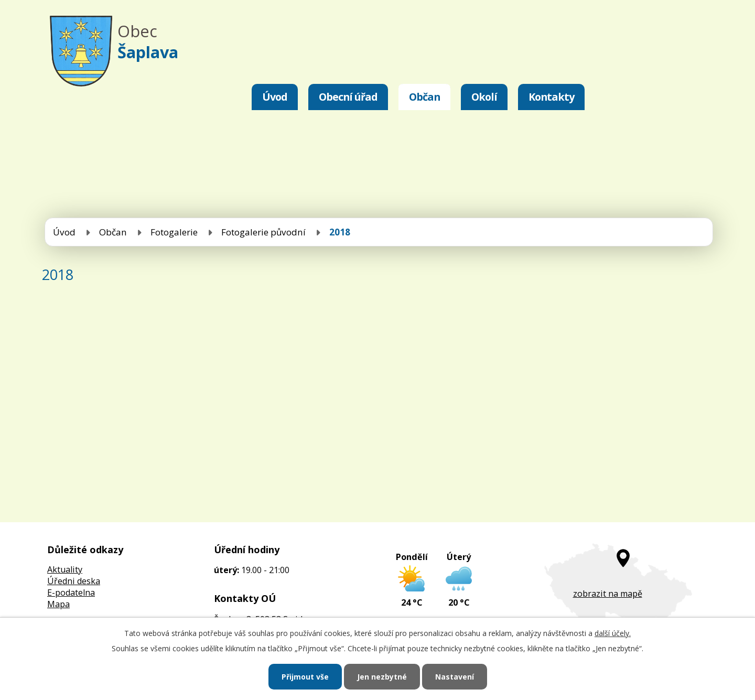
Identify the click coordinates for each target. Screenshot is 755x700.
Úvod (275, 97)
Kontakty (551, 97)
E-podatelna (71, 593)
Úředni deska (74, 581)
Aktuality (65, 569)
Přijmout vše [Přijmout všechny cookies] (305, 677)
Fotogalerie (174, 232)
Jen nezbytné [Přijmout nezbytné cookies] (382, 677)
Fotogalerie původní (263, 232)
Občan (424, 97)
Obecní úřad (348, 97)
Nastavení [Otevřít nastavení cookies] (455, 677)
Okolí (484, 97)
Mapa (58, 604)
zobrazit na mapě (608, 594)
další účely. (613, 633)
